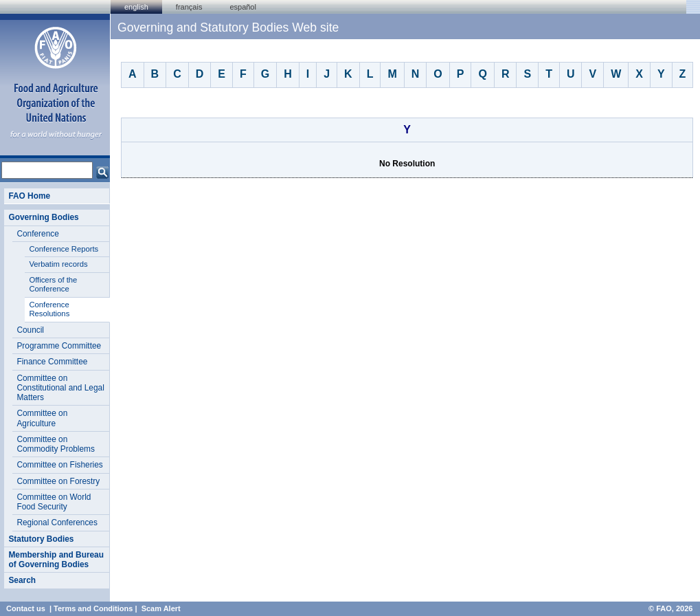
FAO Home (29, 196)
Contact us (26, 608)
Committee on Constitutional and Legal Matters (60, 388)
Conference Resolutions (49, 309)
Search (22, 580)
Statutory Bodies (41, 539)
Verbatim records (58, 264)
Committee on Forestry (58, 481)
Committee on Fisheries (59, 465)
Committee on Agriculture (42, 418)
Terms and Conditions (93, 608)
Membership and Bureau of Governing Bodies (56, 560)
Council (30, 330)
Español (243, 7)
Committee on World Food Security (54, 502)
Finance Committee (52, 362)
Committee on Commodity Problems (56, 444)
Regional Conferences (57, 522)
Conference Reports (64, 249)
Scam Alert (161, 608)
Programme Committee (59, 346)
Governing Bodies (43, 217)
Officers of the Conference (53, 285)
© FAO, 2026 (670, 608)
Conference (37, 234)
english (136, 7)
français (189, 7)
